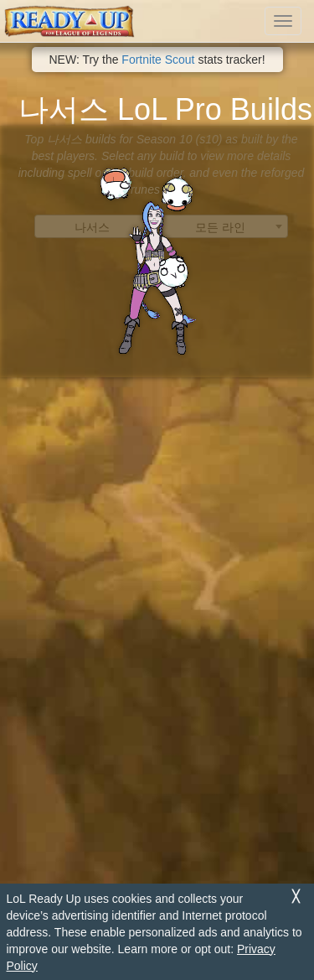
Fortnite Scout (158, 60)
